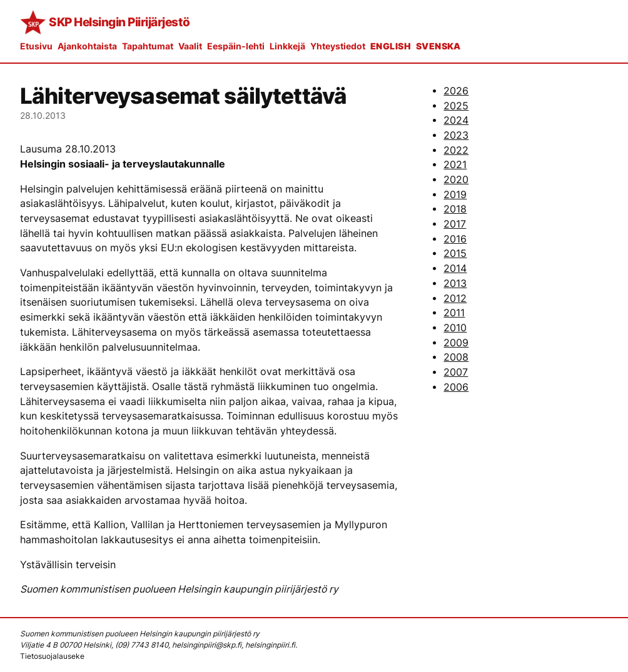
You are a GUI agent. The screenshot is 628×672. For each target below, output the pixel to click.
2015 (455, 253)
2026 (456, 91)
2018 (455, 209)
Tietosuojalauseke (52, 656)
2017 (455, 224)
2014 (455, 268)
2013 (455, 283)
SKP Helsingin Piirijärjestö (119, 22)
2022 (456, 150)
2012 (455, 298)
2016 (455, 239)
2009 (456, 343)
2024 (456, 120)
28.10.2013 (43, 115)
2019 (455, 195)
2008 (456, 357)
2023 (456, 135)
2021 (455, 165)
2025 (456, 106)
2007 (456, 372)
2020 (456, 180)
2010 (455, 328)
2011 (454, 313)
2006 (456, 387)
